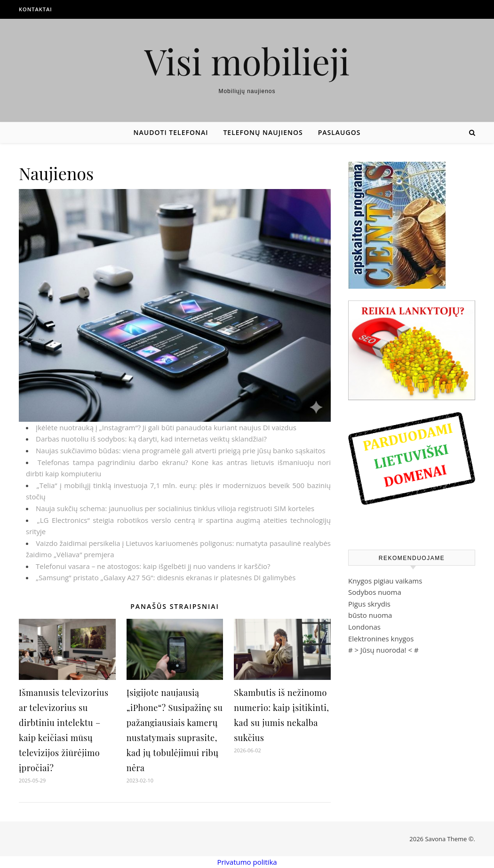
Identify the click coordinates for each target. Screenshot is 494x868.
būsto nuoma (370, 615)
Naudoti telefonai (171, 132)
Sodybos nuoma (375, 592)
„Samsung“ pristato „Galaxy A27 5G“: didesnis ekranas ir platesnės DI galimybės (166, 577)
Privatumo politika (247, 862)
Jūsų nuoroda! (383, 650)
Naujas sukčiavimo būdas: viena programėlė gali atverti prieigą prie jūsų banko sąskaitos (181, 450)
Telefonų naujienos (263, 132)
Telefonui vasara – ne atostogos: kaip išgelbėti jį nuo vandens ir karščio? (153, 566)
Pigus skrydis (369, 604)
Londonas (364, 627)
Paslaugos (339, 132)
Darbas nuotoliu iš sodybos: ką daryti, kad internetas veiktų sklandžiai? (151, 439)
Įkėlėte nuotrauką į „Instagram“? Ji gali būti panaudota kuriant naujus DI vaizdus (166, 427)
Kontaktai (36, 9)
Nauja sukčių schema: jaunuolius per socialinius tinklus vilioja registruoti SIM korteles (175, 508)
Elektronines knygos (381, 639)
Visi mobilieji (247, 61)
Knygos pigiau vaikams (385, 581)
